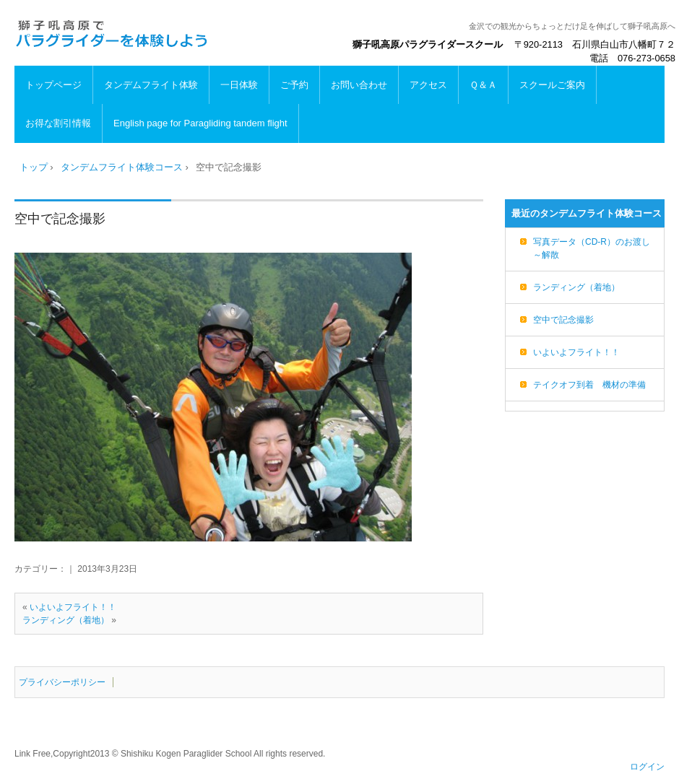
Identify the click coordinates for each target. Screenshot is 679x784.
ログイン (647, 767)
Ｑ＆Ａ (483, 85)
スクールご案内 (552, 85)
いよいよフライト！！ (73, 607)
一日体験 (239, 85)
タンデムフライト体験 (151, 85)
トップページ (53, 85)
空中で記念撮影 (60, 219)
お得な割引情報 (58, 123)
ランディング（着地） (66, 620)
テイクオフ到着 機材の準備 (589, 385)
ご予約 (294, 85)
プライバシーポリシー (62, 682)
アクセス (428, 85)
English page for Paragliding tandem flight (200, 123)
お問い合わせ (359, 85)
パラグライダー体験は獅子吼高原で (112, 34)
